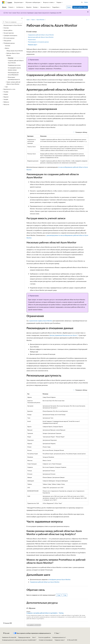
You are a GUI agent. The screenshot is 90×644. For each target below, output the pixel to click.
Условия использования (46, 640)
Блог (34, 637)
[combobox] (12, 22)
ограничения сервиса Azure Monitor (41, 321)
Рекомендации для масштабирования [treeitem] (13, 74)
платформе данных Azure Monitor (60, 579)
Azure (33, 20)
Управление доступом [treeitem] (14, 65)
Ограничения (32, 40)
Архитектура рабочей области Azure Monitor (41, 37)
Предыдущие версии (24, 637)
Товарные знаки (59, 640)
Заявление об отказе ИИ (9, 637)
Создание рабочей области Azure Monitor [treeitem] (16, 62)
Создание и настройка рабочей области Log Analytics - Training (45, 613)
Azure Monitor (40, 20)
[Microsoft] (3, 2)
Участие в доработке (44, 637)
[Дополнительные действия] (87, 20)
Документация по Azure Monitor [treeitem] (13, 25)
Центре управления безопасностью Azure (63, 335)
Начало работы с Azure (80, 7)
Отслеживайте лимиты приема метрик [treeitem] (14, 69)
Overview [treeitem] (8, 46)
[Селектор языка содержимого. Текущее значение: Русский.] (6, 633)
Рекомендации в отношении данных (38, 42)
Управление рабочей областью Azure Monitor (45, 582)
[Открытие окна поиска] (82, 2)
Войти (86, 2)
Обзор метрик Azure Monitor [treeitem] (15, 51)
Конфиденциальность (59, 637)
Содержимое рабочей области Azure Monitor (41, 35)
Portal (69, 7)
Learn (28, 20)
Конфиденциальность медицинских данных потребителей (19, 640)
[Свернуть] (22, 18)
